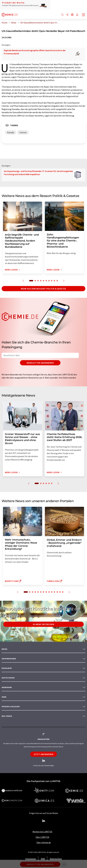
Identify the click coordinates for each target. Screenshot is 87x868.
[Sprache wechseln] (72, 15)
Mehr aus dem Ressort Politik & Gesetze (43, 289)
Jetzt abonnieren (43, 754)
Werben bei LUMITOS (42, 832)
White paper (8, 678)
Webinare (7, 687)
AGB (43, 859)
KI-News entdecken (44, 624)
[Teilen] (67, 15)
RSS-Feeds (7, 716)
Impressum (31, 859)
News (5, 649)
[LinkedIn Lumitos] (43, 821)
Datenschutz (56, 859)
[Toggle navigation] (84, 15)
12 (57, 592)
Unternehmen (9, 659)
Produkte (7, 668)
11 (54, 592)
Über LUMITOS (42, 837)
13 (60, 592)
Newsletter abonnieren (40, 363)
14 (63, 592)
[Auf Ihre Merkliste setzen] (77, 15)
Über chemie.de (44, 842)
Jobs (4, 697)
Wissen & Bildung (11, 707)
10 (57, 281)
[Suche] (62, 15)
